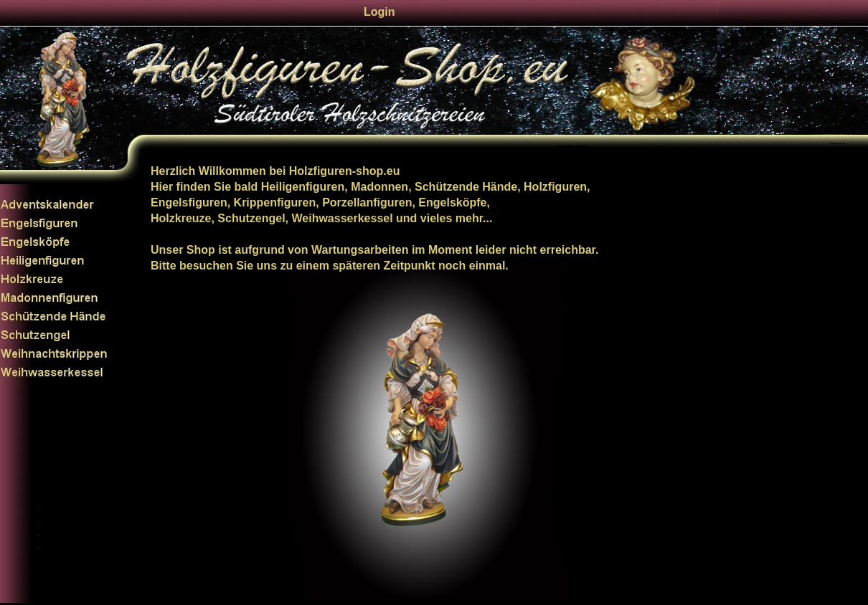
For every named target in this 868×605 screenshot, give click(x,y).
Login (379, 12)
